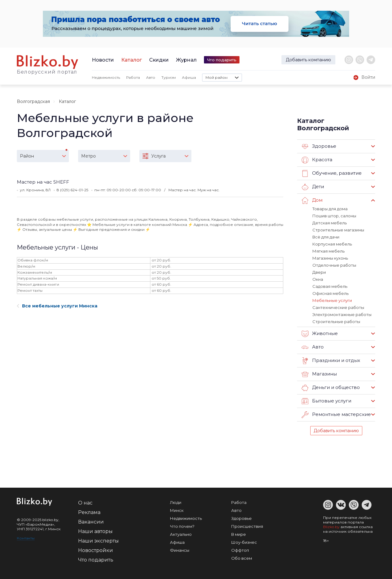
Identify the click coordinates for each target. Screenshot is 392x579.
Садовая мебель (330, 286)
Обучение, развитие (332, 173)
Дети (313, 187)
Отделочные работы (334, 265)
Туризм (169, 77)
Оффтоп (240, 550)
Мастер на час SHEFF (43, 182)
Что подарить (222, 60)
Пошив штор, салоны (334, 216)
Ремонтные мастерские (336, 415)
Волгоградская (33, 101)
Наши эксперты (98, 541)
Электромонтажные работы (342, 314)
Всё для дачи (326, 237)
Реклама (89, 512)
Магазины (319, 374)
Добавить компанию (308, 60)
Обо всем (242, 558)
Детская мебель (330, 223)
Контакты (26, 538)
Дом (312, 200)
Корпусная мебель (332, 244)
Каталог (132, 60)
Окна (318, 279)
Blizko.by (331, 527)
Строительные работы (336, 322)
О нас (85, 503)
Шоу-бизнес (244, 542)
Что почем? (182, 526)
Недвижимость (106, 77)
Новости (103, 60)
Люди (176, 502)
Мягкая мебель (328, 251)
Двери (319, 272)
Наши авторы (95, 531)
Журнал (186, 60)
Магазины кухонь (330, 258)
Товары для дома (330, 209)
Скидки (159, 60)
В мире (239, 534)
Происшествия (247, 526)
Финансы (180, 550)
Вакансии (91, 522)
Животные (320, 334)
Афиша (189, 77)
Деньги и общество (331, 388)
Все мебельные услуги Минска (57, 306)
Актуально (181, 534)
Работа (133, 77)
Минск (177, 510)
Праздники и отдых (331, 361)
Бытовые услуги (326, 401)
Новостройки (96, 550)
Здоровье (319, 147)
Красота (317, 160)
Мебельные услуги (332, 300)
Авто (151, 77)
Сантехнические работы (338, 307)
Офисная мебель (330, 293)
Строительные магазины (338, 230)
